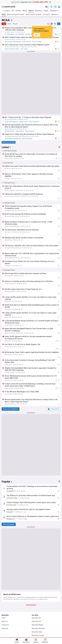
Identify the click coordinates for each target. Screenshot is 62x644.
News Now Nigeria (38, 625)
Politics (18, 11)
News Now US (36, 621)
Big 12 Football (37, 42)
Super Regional (30, 131)
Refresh (45, 642)
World (25, 11)
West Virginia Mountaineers (13, 42)
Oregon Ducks (23, 122)
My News (26, 642)
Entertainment (55, 11)
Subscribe (5, 628)
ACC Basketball (9, 34)
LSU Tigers (46, 14)
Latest (9, 24)
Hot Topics (6, 11)
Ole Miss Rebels (10, 131)
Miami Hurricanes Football (16, 14)
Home (4, 618)
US (13, 11)
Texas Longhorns (34, 122)
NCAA (4, 14)
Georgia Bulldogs (27, 138)
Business (39, 11)
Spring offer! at (30, 2)
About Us (5, 621)
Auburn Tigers (20, 131)
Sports (31, 11)
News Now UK (36, 618)
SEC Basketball (20, 34)
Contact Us (5, 625)
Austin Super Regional (11, 122)
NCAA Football (27, 42)
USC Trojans (24, 49)
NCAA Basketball (30, 34)
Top (4, 24)
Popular (15, 24)
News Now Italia (37, 632)
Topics (36, 642)
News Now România (38, 628)
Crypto (46, 11)
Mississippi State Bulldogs (13, 138)
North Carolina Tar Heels (33, 14)
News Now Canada (38, 635)
